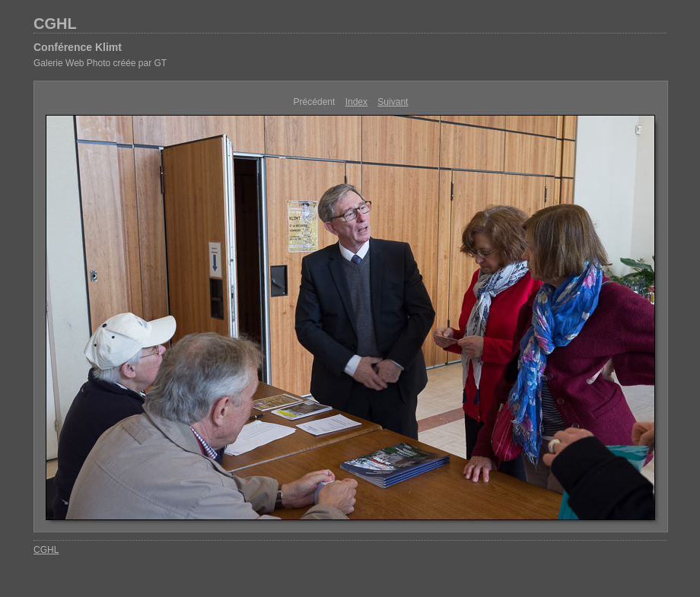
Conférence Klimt (78, 47)
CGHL (55, 24)
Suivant (393, 102)
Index (356, 102)
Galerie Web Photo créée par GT (100, 63)
